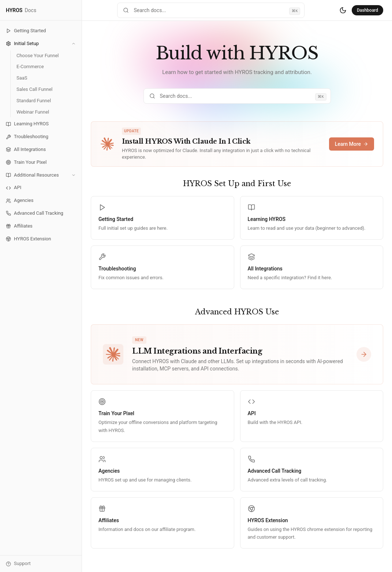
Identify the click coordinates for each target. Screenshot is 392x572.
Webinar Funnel (33, 112)
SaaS (22, 78)
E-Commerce (30, 67)
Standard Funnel (34, 101)
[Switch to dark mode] (343, 10)
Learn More (352, 144)
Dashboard (367, 10)
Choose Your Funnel (38, 56)
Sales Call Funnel (34, 89)
